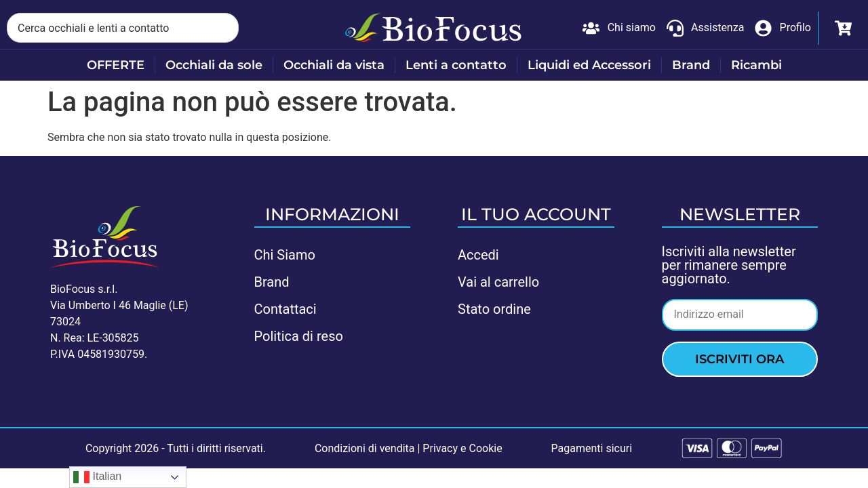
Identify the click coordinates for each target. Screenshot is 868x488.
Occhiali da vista (334, 65)
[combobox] (123, 28)
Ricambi (756, 65)
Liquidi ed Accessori (589, 65)
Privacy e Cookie (462, 448)
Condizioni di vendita (365, 448)
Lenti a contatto (456, 65)
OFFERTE (116, 65)
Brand (691, 65)
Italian (97, 477)
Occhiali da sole (214, 65)
